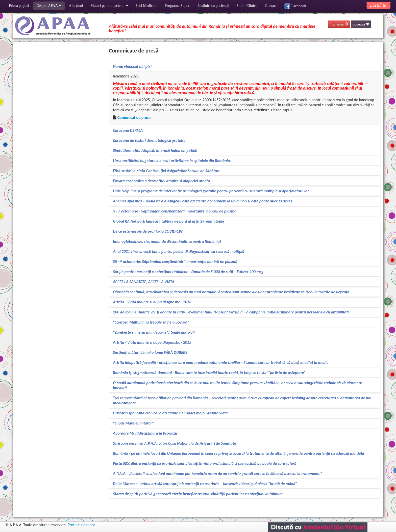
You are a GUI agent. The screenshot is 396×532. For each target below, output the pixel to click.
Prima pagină (19, 6)
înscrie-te (339, 24)
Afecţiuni (76, 6)
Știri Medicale (146, 6)
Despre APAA (49, 6)
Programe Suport (178, 6)
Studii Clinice (247, 6)
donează (361, 24)
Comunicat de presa (134, 117)
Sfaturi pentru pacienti (109, 6)
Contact (271, 6)
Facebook (295, 6)
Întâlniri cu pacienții (213, 6)
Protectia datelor (81, 525)
